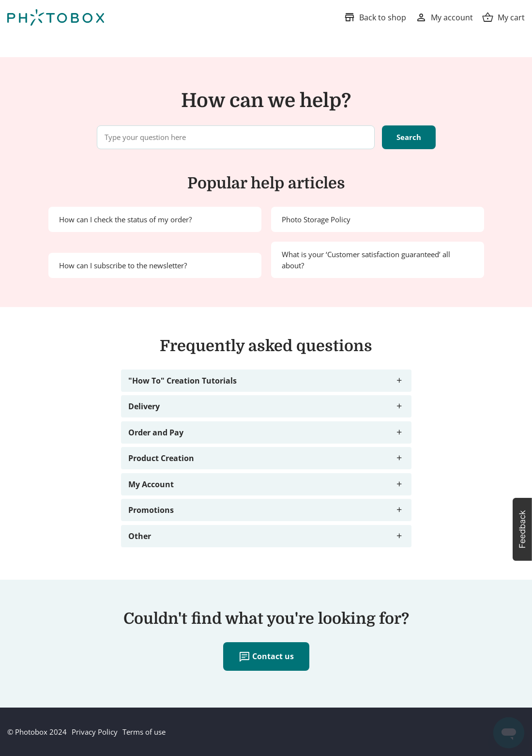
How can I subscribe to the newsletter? (123, 265)
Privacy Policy (95, 732)
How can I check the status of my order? (125, 219)
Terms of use (144, 732)
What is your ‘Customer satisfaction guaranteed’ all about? (366, 260)
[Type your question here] (236, 137)
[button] (522, 529)
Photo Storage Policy (316, 219)
